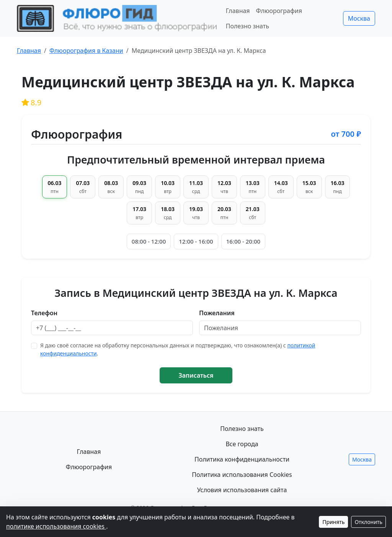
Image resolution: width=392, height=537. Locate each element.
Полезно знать (247, 26)
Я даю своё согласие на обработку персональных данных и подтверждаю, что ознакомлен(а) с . (178, 349)
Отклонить (368, 522)
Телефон (44, 313)
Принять (333, 522)
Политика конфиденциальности (242, 459)
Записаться (196, 375)
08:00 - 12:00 (149, 241)
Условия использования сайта (242, 490)
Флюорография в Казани (86, 51)
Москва (359, 18)
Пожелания (217, 313)
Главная (238, 11)
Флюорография (279, 11)
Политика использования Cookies (242, 475)
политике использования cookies (56, 526)
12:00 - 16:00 (196, 241)
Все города (242, 444)
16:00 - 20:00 (243, 241)
